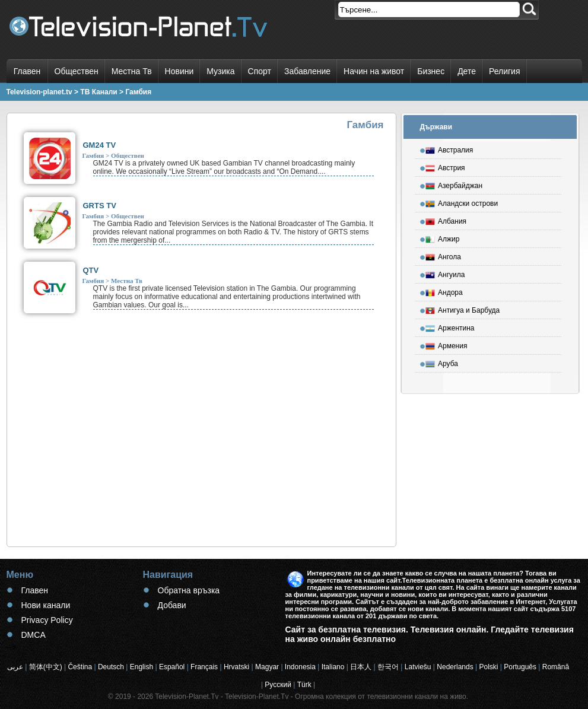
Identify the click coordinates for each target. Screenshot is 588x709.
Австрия (445, 166)
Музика (220, 71)
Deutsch (111, 667)
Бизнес (431, 71)
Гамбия (93, 155)
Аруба (442, 362)
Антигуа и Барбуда (463, 309)
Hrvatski (236, 667)
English (142, 667)
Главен (27, 71)
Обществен (77, 71)
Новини (179, 71)
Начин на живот (374, 71)
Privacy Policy (47, 620)
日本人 (361, 667)
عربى (15, 667)
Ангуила (445, 273)
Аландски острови (462, 202)
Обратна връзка (189, 590)
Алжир (442, 237)
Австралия (449, 148)
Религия (505, 71)
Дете (467, 71)
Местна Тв (132, 71)
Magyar (267, 667)
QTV (91, 270)
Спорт (260, 71)
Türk (304, 685)
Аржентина (450, 326)
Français (204, 667)
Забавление (307, 71)
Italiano (333, 667)
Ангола (443, 255)
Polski (488, 667)
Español (172, 667)
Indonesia (300, 667)
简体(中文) (46, 667)
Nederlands (455, 667)
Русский (278, 685)
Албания (446, 220)
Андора (444, 291)
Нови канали (46, 605)
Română (556, 667)
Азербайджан (454, 184)
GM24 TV (100, 145)
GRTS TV (100, 206)
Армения (446, 344)
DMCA (34, 635)
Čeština (80, 667)
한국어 (388, 667)
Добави (172, 605)
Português (520, 667)
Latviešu (418, 667)
